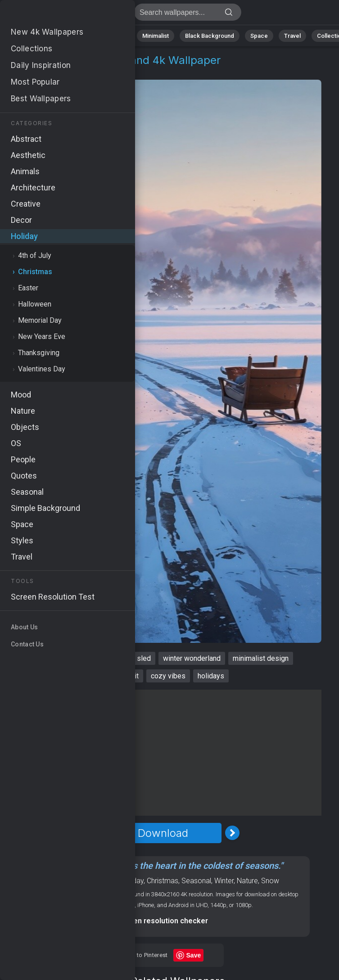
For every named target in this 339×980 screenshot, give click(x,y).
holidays (211, 676)
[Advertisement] (163, 753)
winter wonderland (192, 658)
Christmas (77, 71)
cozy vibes (168, 676)
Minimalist (156, 36)
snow (72, 658)
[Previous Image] (94, 833)
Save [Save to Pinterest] (194, 955)
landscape (108, 658)
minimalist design (261, 658)
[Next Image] (232, 833)
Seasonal (196, 881)
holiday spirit (118, 676)
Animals (115, 36)
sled (144, 658)
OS (93, 881)
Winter (224, 881)
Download (163, 833)
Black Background (210, 36)
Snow (270, 881)
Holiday (37, 71)
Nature (40, 36)
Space (259, 36)
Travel (292, 36)
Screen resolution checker (163, 921)
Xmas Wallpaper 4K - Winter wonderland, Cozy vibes (54, 15)
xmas (42, 658)
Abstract (77, 36)
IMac (109, 881)
